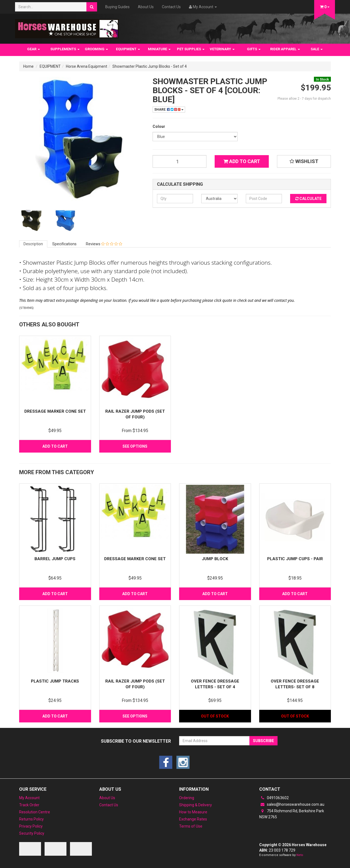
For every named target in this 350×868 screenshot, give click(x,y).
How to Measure (193, 812)
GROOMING (96, 49)
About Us (146, 7)
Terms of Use (191, 826)
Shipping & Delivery (196, 805)
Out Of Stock (215, 716)
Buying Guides (117, 7)
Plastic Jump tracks (55, 681)
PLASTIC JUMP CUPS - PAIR (295, 559)
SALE (317, 49)
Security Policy (32, 833)
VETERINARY (222, 49)
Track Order (29, 805)
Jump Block (215, 559)
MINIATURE (159, 49)
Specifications (64, 244)
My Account (29, 798)
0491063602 (274, 798)
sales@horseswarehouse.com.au (292, 804)
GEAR (33, 49)
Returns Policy (31, 819)
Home (28, 66)
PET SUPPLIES (191, 49)
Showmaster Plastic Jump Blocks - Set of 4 (150, 66)
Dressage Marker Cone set (55, 411)
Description (33, 244)
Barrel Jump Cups (55, 559)
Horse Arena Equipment (87, 66)
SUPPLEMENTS (65, 49)
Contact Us (171, 7)
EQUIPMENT (128, 49)
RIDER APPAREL (285, 49)
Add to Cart (242, 161)
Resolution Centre (35, 812)
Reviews (104, 244)
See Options (135, 446)
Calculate (308, 199)
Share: (169, 110)
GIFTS (254, 49)
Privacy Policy (31, 826)
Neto (300, 855)
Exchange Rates (193, 819)
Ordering (187, 798)
